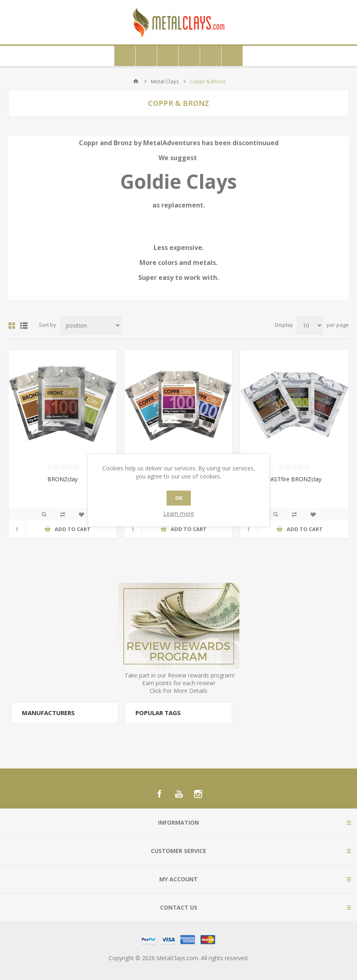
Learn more (179, 513)
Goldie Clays (178, 181)
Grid (12, 326)
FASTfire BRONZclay (294, 479)
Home (136, 81)
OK (179, 498)
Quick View (44, 514)
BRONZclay (62, 479)
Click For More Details (178, 691)
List (24, 326)
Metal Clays (165, 81)
